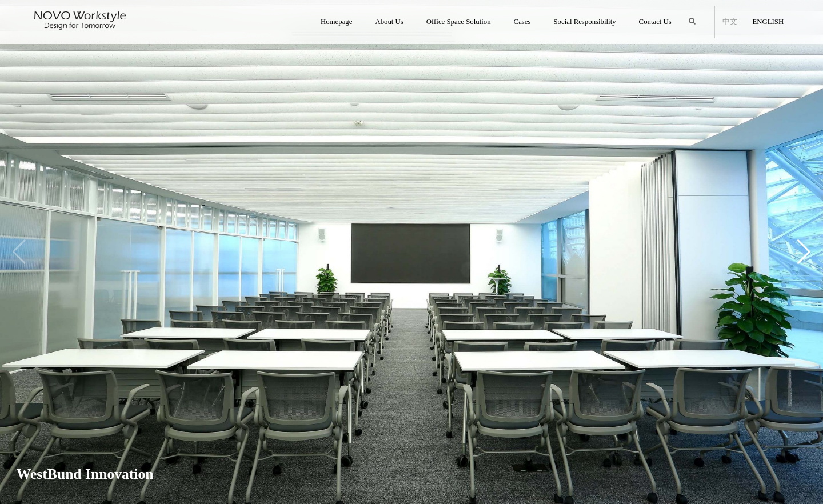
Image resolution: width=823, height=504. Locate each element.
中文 (729, 22)
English (767, 22)
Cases (522, 22)
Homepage (336, 22)
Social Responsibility (584, 22)
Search (694, 16)
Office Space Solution (459, 22)
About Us (389, 22)
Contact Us (655, 22)
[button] (804, 252)
